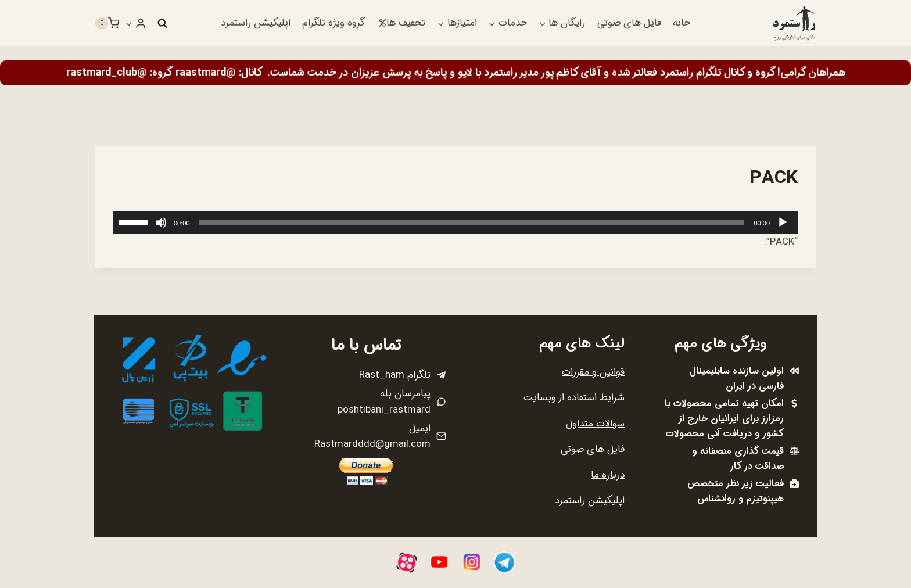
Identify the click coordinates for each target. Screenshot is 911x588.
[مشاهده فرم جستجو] (162, 23)
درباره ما (608, 475)
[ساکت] (161, 223)
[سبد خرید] (107, 23)
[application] (455, 223)
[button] (129, 23)
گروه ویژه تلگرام (333, 23)
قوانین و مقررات (593, 372)
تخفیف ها (402, 23)
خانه (682, 23)
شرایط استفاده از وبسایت (574, 398)
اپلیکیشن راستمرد (256, 23)
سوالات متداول (595, 424)
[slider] (472, 223)
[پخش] (783, 223)
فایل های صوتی (629, 23)
